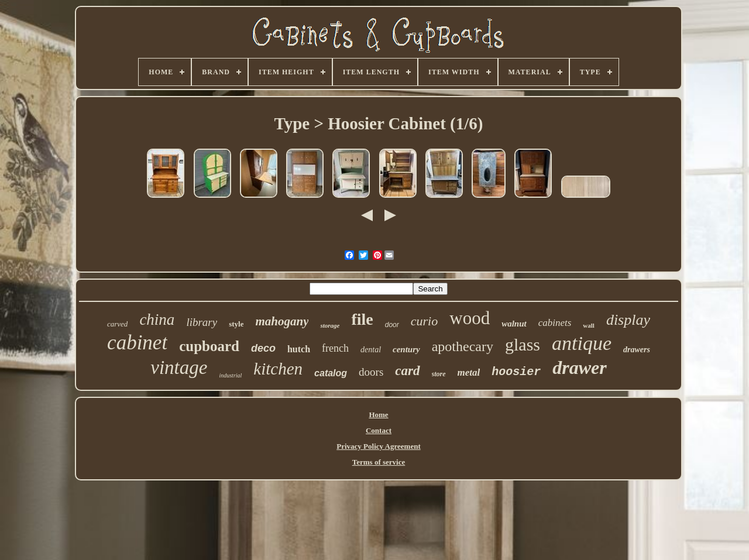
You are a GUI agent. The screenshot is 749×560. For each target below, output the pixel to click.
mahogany (282, 321)
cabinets (555, 323)
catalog (331, 373)
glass (523, 344)
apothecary (463, 346)
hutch (299, 349)
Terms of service (379, 462)
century (406, 349)
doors (371, 372)
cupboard (209, 346)
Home (378, 415)
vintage (179, 367)
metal (469, 372)
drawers (637, 350)
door (392, 325)
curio (424, 321)
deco (263, 348)
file (362, 319)
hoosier (516, 372)
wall (589, 325)
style (236, 324)
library (202, 322)
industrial (230, 375)
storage (330, 325)
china (157, 319)
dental (371, 350)
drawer (579, 367)
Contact (379, 430)
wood (470, 318)
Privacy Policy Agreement (378, 446)
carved (117, 324)
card (407, 371)
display (628, 320)
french (335, 348)
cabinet (137, 343)
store (439, 374)
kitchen (278, 369)
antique (582, 343)
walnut (514, 324)
